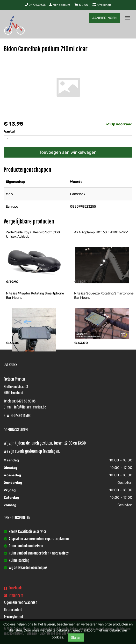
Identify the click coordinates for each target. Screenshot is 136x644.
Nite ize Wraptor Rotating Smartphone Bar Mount (35, 296)
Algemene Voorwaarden (21, 603)
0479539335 (35, 5)
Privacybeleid (13, 617)
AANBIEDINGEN (104, 18)
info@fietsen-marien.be (30, 407)
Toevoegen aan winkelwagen (68, 152)
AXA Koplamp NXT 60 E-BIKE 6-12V (101, 232)
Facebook (13, 588)
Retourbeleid (13, 610)
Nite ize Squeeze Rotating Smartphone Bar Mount (104, 296)
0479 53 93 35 (26, 401)
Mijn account (60, 5)
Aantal (9, 131)
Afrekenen (102, 5)
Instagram (14, 595)
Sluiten (76, 638)
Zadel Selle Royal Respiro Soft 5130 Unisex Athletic (33, 234)
